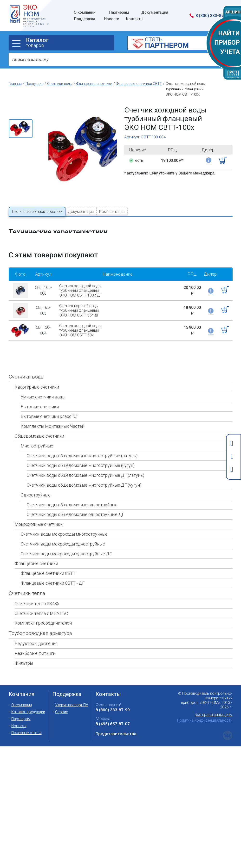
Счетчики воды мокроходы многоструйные (64, 519)
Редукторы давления (36, 628)
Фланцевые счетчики (36, 548)
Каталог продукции (28, 697)
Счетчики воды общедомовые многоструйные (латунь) (82, 440)
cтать (187, 43)
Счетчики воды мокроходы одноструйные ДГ (66, 538)
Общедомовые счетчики (39, 421)
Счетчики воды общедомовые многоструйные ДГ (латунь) (85, 460)
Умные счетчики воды (43, 381)
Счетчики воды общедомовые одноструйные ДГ (75, 499)
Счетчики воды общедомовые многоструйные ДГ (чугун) (84, 470)
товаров (70, 42)
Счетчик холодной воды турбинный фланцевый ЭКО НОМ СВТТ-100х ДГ (80, 275)
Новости (19, 711)
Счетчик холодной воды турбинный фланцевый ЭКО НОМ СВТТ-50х (80, 315)
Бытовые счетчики (40, 391)
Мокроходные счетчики (39, 509)
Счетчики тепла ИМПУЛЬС (41, 598)
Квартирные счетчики (37, 372)
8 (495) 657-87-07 (113, 709)
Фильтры (24, 648)
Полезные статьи (26, 718)
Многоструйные (37, 431)
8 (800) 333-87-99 (113, 695)
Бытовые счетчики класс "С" (49, 401)
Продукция (34, 84)
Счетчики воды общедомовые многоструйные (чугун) (81, 450)
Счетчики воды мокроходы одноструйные (63, 529)
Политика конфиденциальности (205, 705)
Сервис (62, 697)
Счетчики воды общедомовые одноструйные (72, 489)
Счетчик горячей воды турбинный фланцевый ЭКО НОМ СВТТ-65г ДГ (79, 295)
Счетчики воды (27, 361)
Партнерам (21, 704)
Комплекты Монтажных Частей (52, 411)
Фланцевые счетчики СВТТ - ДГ (53, 568)
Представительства (116, 718)
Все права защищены (213, 699)
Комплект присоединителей (43, 608)
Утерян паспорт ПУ (72, 690)
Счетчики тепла (27, 578)
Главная (15, 84)
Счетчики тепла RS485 (37, 588)
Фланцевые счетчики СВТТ (48, 558)
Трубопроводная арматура (40, 618)
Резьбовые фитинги (35, 638)
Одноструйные (36, 480)
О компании (22, 690)
